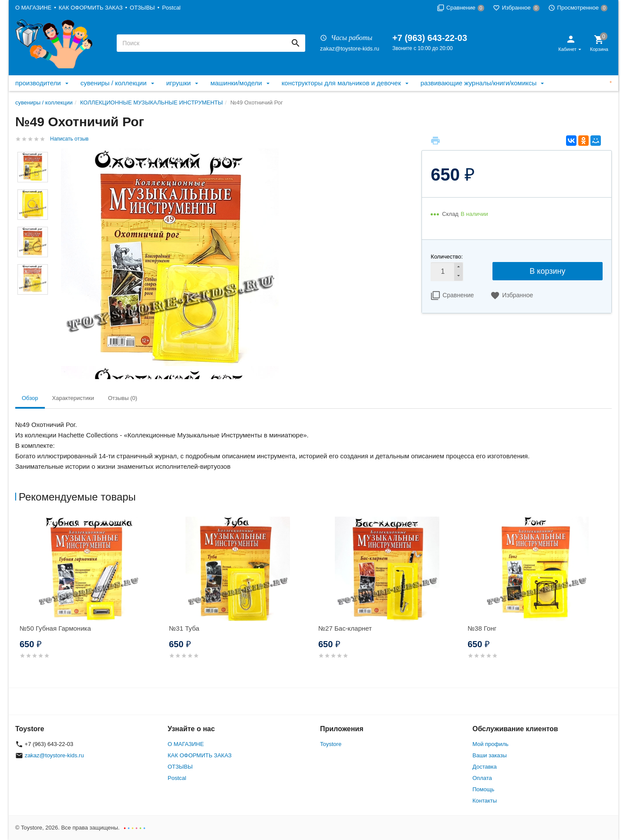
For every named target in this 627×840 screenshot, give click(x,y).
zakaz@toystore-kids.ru (350, 49)
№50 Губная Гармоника (55, 628)
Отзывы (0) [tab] (123, 398)
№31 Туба (184, 628)
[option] (90, 598)
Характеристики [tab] (73, 398)
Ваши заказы (490, 755)
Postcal (171, 8)
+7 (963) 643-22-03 (430, 38)
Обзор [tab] (30, 398)
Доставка (485, 767)
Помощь (483, 789)
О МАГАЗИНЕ (33, 8)
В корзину (547, 271)
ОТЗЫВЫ (142, 8)
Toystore (331, 744)
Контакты (485, 801)
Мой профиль (490, 744)
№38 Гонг (482, 628)
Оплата (482, 778)
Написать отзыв (69, 139)
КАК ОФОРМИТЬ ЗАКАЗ (91, 8)
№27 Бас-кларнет (345, 628)
